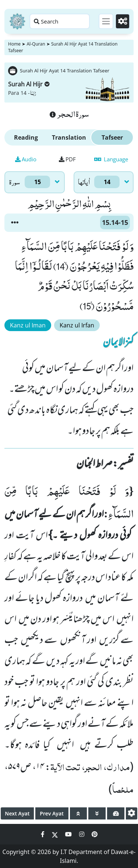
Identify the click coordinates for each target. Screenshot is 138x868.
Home (14, 44)
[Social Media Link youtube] (69, 834)
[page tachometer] (116, 813)
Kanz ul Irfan (77, 325)
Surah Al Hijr (29, 84)
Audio (26, 159)
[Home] (17, 21)
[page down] (97, 813)
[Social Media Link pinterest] (95, 834)
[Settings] (123, 21)
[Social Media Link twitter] (56, 834)
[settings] (132, 813)
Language (111, 159)
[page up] (79, 813)
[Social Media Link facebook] (43, 834)
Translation (69, 137)
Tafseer (112, 137)
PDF (67, 159)
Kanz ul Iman (28, 325)
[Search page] (60, 21)
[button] (15, 223)
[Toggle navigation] (106, 21)
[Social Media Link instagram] (82, 834)
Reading (26, 137)
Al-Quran (36, 44)
